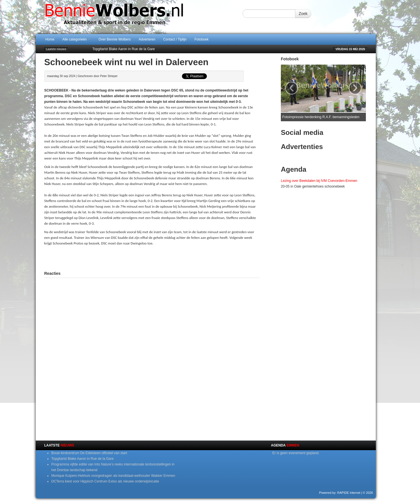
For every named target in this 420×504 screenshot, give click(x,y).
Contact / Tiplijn (175, 39)
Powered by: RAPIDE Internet (340, 493)
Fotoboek (201, 39)
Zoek (303, 14)
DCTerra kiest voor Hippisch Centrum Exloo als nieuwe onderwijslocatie (105, 481)
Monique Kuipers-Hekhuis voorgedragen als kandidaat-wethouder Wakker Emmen (113, 476)
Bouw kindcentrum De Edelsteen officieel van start (89, 453)
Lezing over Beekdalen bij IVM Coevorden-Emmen (319, 181)
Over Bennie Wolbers (114, 39)
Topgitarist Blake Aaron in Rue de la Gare (124, 49)
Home (50, 39)
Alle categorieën (76, 39)
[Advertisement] (152, 258)
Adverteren (147, 39)
